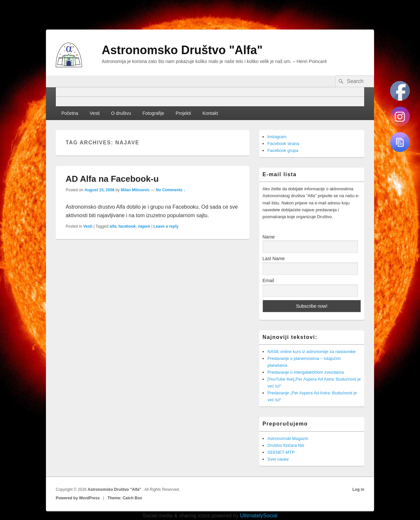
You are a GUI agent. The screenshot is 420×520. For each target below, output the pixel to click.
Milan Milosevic (135, 190)
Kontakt (210, 113)
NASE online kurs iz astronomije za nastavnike (312, 352)
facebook (127, 226)
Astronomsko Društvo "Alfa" (182, 50)
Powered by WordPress (78, 498)
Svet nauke (278, 459)
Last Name (274, 259)
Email (268, 281)
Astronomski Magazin (288, 438)
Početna (70, 113)
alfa (113, 226)
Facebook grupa (283, 150)
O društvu (121, 113)
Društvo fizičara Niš (286, 445)
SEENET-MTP (281, 452)
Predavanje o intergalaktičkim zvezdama (306, 372)
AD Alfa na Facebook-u (112, 179)
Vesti (94, 113)
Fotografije (153, 113)
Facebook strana (283, 144)
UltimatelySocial (259, 516)
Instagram (277, 137)
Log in (358, 489)
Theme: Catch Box (125, 498)
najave (144, 226)
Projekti (183, 113)
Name (269, 237)
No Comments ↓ (171, 190)
